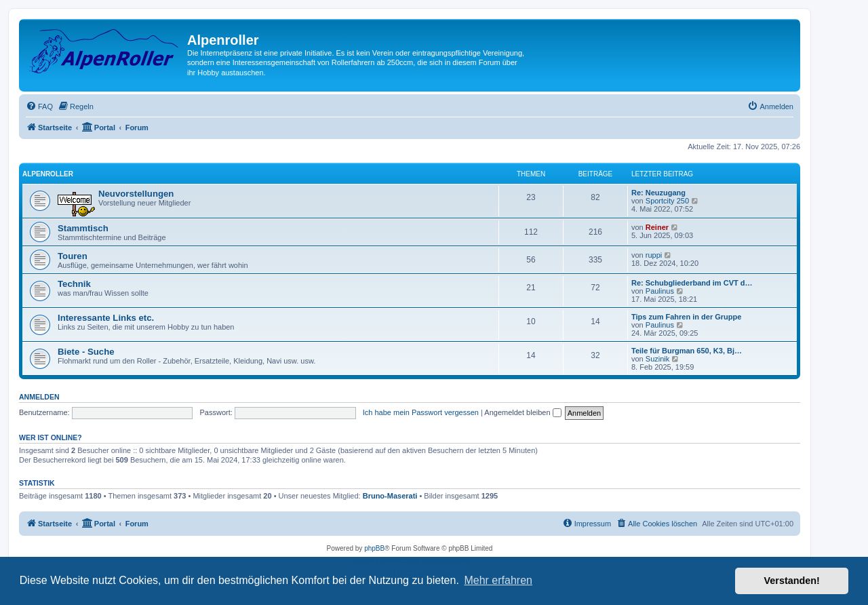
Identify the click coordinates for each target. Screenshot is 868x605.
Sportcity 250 (667, 201)
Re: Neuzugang (658, 193)
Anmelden (39, 397)
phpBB (374, 548)
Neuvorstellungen (136, 194)
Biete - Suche (86, 352)
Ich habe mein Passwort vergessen (421, 412)
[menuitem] (39, 106)
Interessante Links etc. (106, 318)
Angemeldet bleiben (522, 412)
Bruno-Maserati (390, 496)
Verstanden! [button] (792, 581)
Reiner (657, 227)
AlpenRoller (48, 174)
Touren (73, 256)
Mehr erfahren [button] (498, 580)
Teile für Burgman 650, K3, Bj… (687, 351)
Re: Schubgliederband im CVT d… (692, 283)
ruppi (654, 255)
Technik (74, 284)
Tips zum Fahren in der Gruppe (686, 317)
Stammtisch (83, 228)
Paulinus (660, 291)
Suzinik (657, 359)
